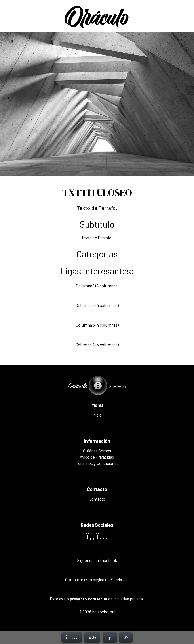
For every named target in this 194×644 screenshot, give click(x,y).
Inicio (97, 415)
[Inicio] (72, 637)
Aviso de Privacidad (97, 457)
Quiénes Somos (97, 451)
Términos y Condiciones (97, 463)
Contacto (97, 499)
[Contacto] (110, 637)
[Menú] (92, 637)
